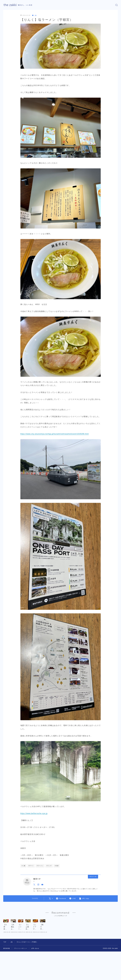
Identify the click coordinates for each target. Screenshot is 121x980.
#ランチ (49, 866)
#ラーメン (40, 866)
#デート (31, 866)
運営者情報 (7, 958)
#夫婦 (57, 866)
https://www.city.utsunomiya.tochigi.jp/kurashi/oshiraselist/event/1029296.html (55, 434)
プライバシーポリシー (22, 958)
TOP (5, 952)
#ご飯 (24, 866)
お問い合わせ (37, 958)
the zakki (10, 5)
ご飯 (35, 15)
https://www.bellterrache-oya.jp (34, 813)
